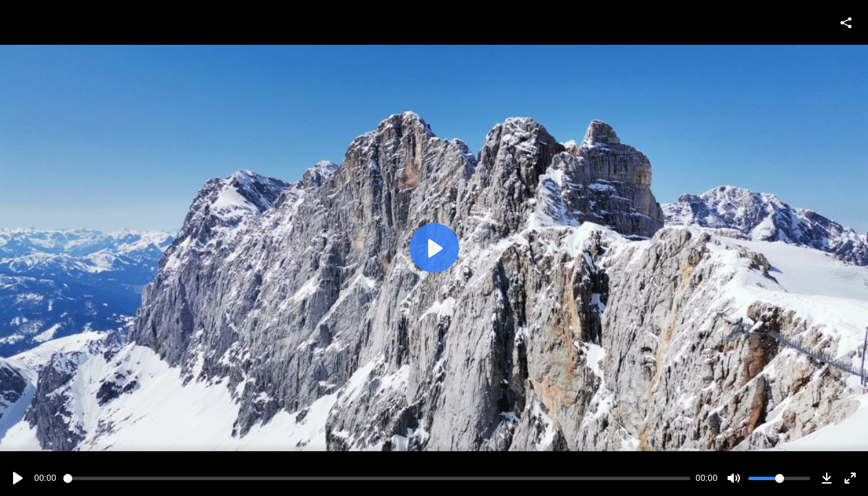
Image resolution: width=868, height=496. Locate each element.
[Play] (18, 478)
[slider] (377, 478)
